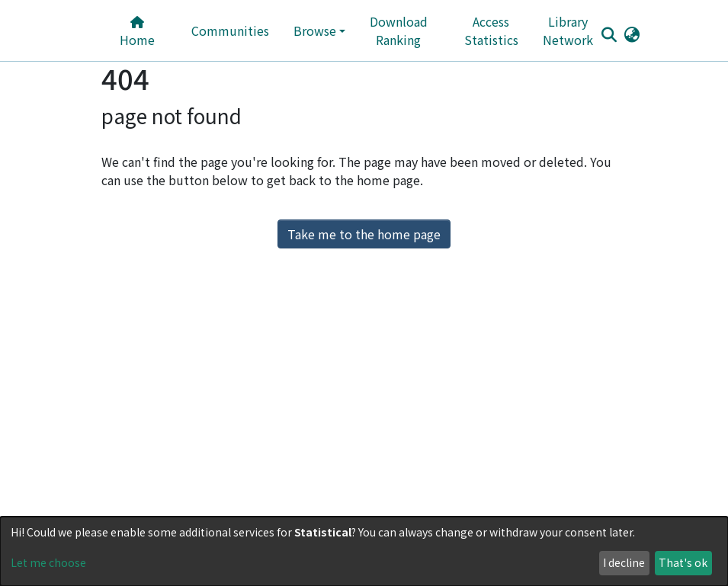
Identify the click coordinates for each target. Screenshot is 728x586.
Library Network (568, 30)
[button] (632, 34)
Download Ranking (399, 30)
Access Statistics (491, 30)
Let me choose (48, 562)
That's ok (683, 562)
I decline (624, 562)
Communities (230, 30)
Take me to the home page (364, 234)
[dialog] (364, 551)
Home (137, 32)
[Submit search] (609, 34)
